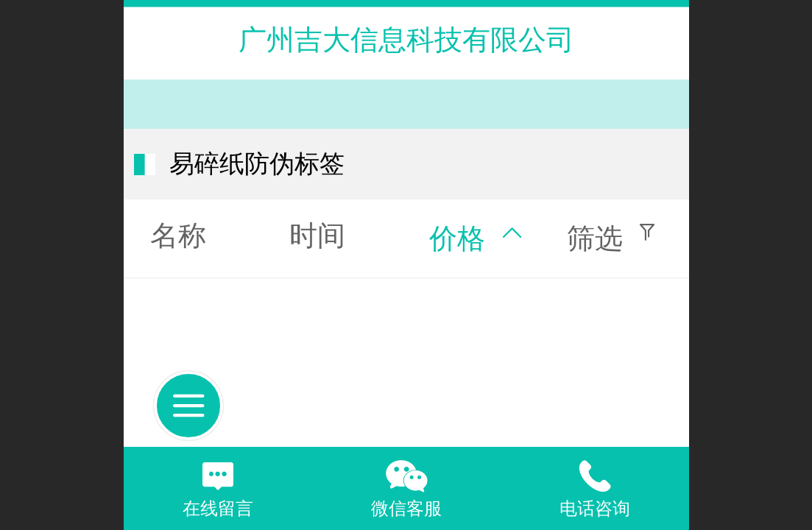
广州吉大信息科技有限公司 (406, 39)
